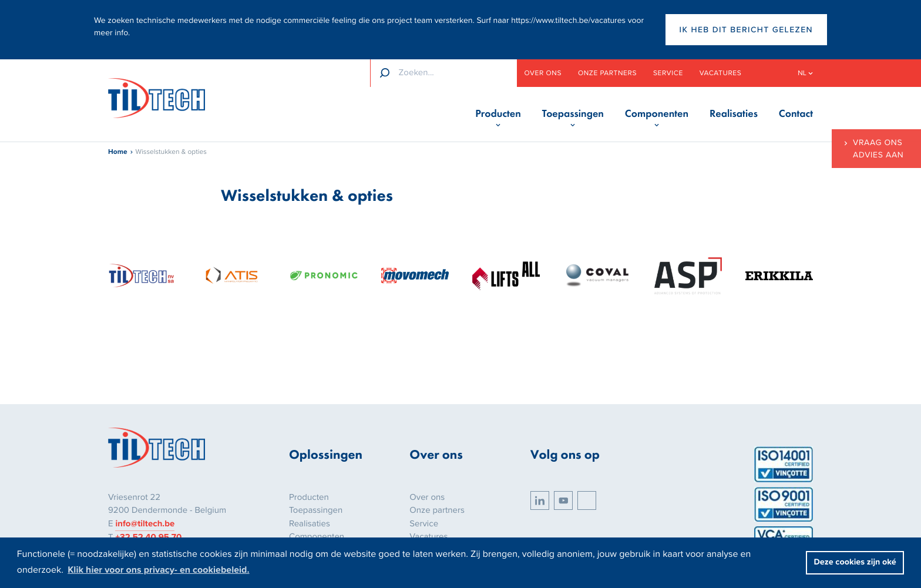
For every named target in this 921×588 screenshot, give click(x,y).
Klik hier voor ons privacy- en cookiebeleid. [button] (158, 570)
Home (118, 152)
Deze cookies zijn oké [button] (855, 562)
